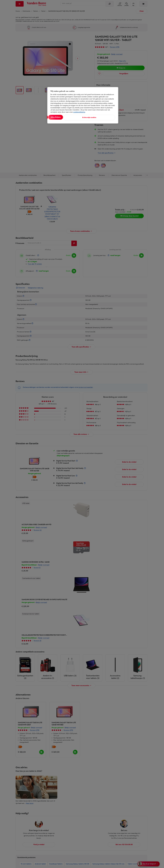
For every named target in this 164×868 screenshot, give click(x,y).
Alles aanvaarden (59, 117)
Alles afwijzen (79, 117)
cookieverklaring (79, 112)
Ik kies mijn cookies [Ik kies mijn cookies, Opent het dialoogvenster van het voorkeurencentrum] (105, 117)
